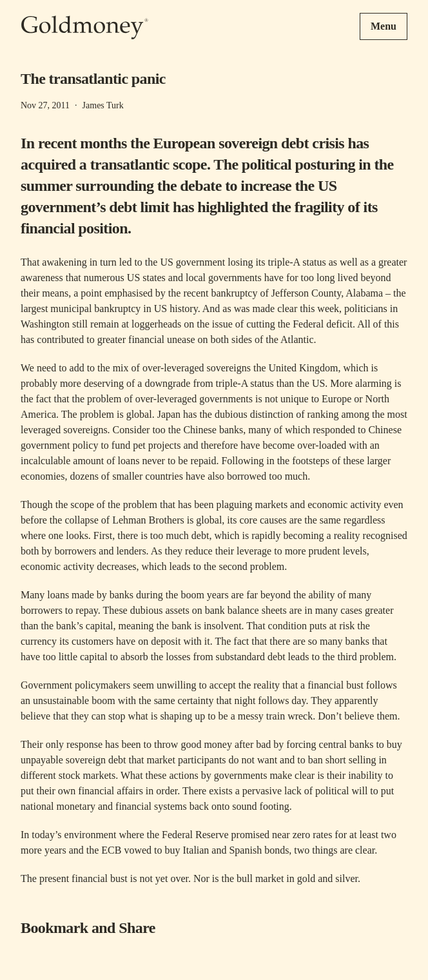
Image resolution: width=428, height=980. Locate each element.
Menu (384, 26)
